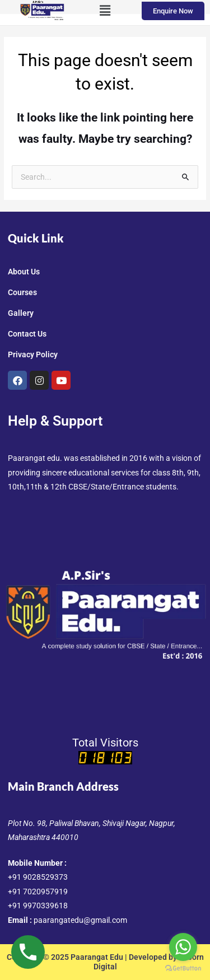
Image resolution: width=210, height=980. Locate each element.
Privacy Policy (33, 354)
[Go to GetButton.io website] (183, 969)
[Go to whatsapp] (183, 947)
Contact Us (27, 334)
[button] (105, 11)
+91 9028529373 (38, 877)
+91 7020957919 (38, 892)
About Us (24, 272)
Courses (22, 292)
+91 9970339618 (38, 906)
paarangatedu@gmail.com (80, 920)
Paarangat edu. (35, 458)
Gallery (21, 313)
